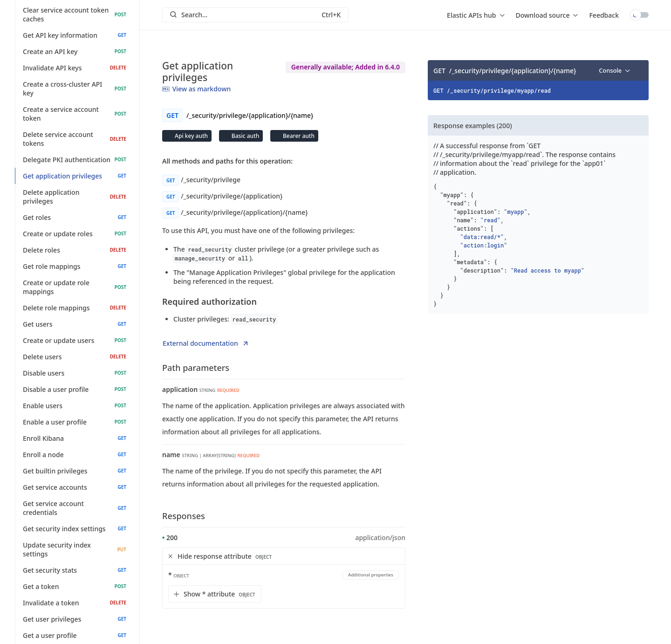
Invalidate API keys (75, 68)
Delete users (75, 357)
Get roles (75, 217)
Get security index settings (75, 529)
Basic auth (245, 136)
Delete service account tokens (75, 139)
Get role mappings (75, 266)
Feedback (604, 15)
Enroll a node (75, 455)
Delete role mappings (75, 308)
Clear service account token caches (75, 14)
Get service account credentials (75, 508)
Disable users (75, 373)
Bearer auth (298, 136)
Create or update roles (75, 234)
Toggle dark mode (639, 15)
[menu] (476, 15)
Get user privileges (75, 619)
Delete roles (75, 250)
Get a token (75, 586)
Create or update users (75, 340)
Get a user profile (75, 635)
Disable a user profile (75, 389)
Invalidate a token (75, 603)
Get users (75, 324)
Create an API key (75, 51)
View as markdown (196, 89)
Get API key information (75, 35)
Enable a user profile (75, 422)
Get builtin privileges (75, 471)
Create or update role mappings (75, 287)
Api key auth (191, 136)
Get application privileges (75, 176)
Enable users (75, 406)
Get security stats (75, 570)
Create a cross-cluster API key (75, 89)
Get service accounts (75, 487)
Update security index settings (75, 549)
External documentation (206, 343)
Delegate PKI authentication (75, 160)
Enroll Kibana (75, 438)
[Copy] (638, 70)
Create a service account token (75, 114)
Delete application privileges (75, 197)
